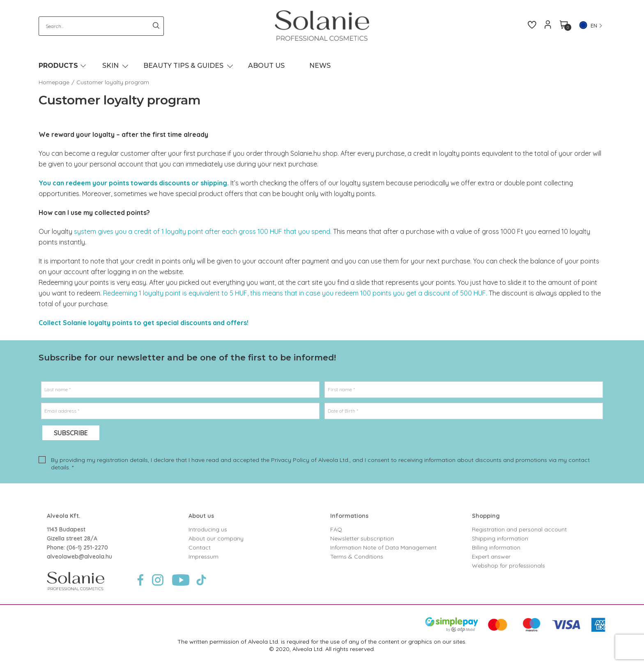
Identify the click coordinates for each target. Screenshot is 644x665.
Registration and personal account (519, 529)
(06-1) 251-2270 (87, 547)
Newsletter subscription (362, 538)
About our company (216, 538)
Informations (349, 516)
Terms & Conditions (357, 556)
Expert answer (491, 556)
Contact (200, 547)
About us (201, 516)
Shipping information (500, 538)
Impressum (204, 556)
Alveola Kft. (64, 516)
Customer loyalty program (113, 82)
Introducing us (208, 529)
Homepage (54, 82)
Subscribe (71, 433)
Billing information (496, 547)
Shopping (486, 516)
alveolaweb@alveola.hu (79, 556)
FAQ (336, 529)
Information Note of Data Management (383, 547)
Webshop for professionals (508, 566)
